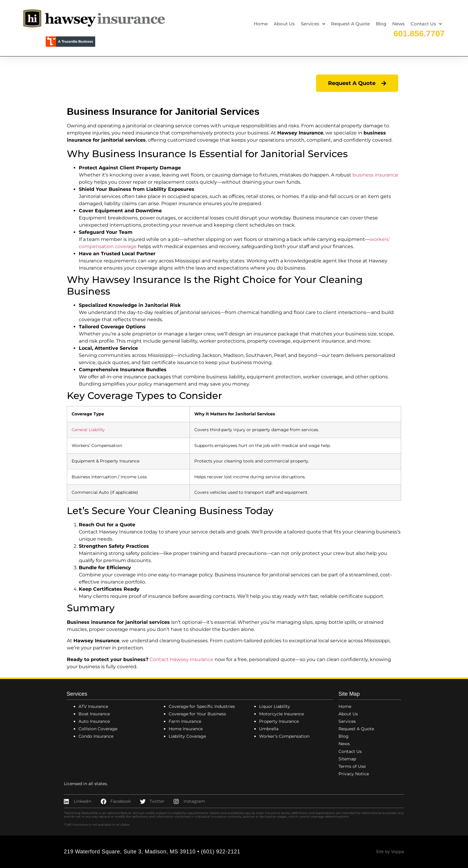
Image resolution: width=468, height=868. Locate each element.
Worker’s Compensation (284, 736)
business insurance (375, 175)
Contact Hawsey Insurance (181, 659)
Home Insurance (186, 729)
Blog (381, 24)
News (398, 24)
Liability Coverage (187, 736)
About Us (284, 24)
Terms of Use (352, 766)
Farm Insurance (185, 721)
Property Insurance (279, 721)
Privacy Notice (354, 774)
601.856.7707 (419, 34)
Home (261, 24)
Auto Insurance (94, 721)
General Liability (88, 430)
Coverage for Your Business (197, 714)
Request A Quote (350, 24)
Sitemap (347, 759)
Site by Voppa (390, 852)
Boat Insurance (94, 714)
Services (313, 24)
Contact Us (426, 24)
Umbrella (269, 729)
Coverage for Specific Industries (202, 706)
